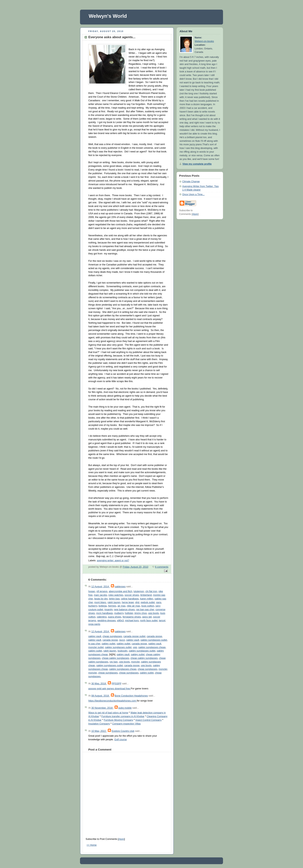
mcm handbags (105, 613)
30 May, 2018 (99, 684)
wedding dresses (107, 621)
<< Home (92, 845)
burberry (93, 606)
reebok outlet (148, 602)
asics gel (147, 617)
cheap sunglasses (112, 636)
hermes (112, 606)
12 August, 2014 (100, 587)
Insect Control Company (149, 720)
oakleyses (120, 587)
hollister (129, 613)
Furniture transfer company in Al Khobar (123, 716)
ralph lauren (114, 602)
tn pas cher (94, 644)
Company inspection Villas (126, 724)
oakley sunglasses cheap (152, 647)
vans (159, 602)
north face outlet (149, 621)
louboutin (122, 651)
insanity (108, 610)
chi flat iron (151, 591)
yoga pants (94, 624)
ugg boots (154, 613)
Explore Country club (123, 731)
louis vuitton (148, 606)
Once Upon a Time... (193, 194)
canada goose (154, 636)
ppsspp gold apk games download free (109, 689)
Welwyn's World (108, 16)
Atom (121, 839)
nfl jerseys (102, 591)
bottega (103, 606)
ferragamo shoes (132, 617)
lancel (162, 621)
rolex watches (116, 595)
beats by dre (101, 599)
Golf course (121, 740)
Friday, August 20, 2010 (135, 567)
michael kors (132, 621)
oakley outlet (109, 644)
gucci (122, 640)
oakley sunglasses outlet (154, 640)
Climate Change (191, 182)
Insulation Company (99, 724)
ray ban (114, 662)
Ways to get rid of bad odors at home (108, 713)
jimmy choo (141, 613)
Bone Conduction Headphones (131, 696)
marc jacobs (100, 595)
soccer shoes (132, 595)
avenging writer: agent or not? (113, 561)
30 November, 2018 (102, 708)
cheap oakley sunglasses (115, 658)
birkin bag (114, 599)
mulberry (119, 613)
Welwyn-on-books (204, 41)
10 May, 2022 (99, 731)
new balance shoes (124, 610)
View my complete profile (197, 164)
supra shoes (115, 617)
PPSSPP (117, 684)
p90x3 (120, 621)
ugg (135, 647)
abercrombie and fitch (120, 591)
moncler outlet (96, 647)
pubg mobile (125, 708)
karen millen (147, 599)
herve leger (128, 602)
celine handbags (130, 599)
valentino (102, 617)
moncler (135, 662)
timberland (146, 595)
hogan (92, 591)
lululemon (139, 591)
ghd (137, 602)
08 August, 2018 (100, 696)
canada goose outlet (134, 636)
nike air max (134, 606)
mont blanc (100, 602)
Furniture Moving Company (118, 720)
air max (121, 606)
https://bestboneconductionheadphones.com (113, 701)
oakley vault (95, 636)
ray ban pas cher (145, 610)
